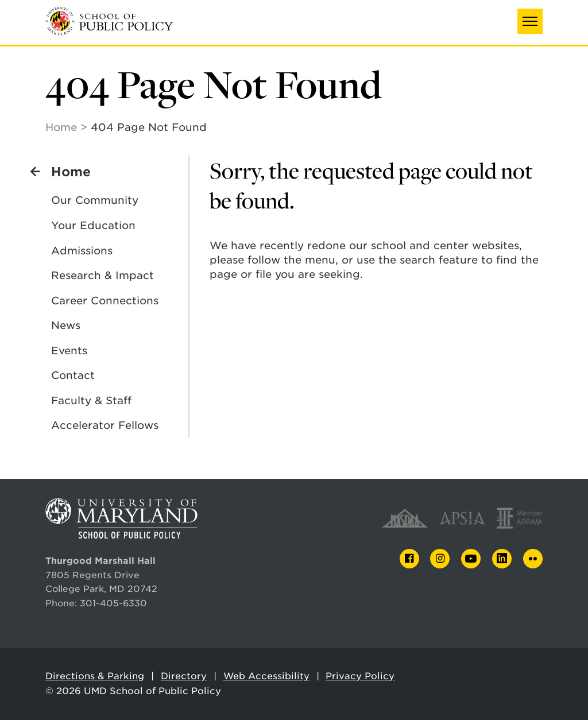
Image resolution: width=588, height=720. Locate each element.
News (66, 325)
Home (61, 127)
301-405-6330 (113, 603)
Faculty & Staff (91, 400)
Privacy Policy (360, 676)
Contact (73, 375)
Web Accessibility (266, 676)
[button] (530, 21)
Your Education (93, 225)
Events (69, 351)
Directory (184, 676)
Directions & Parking (95, 676)
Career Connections (105, 301)
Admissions (82, 251)
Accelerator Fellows (105, 425)
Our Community (95, 200)
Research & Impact (102, 275)
